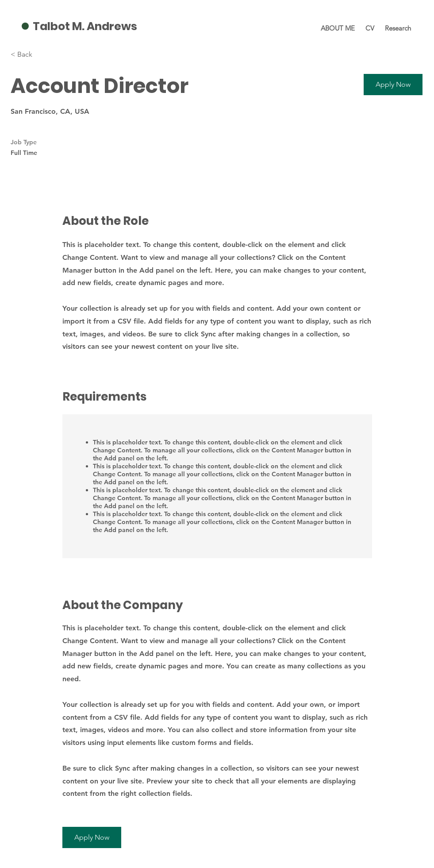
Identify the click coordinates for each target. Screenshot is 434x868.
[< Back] (42, 55)
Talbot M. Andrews (85, 26)
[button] (393, 85)
